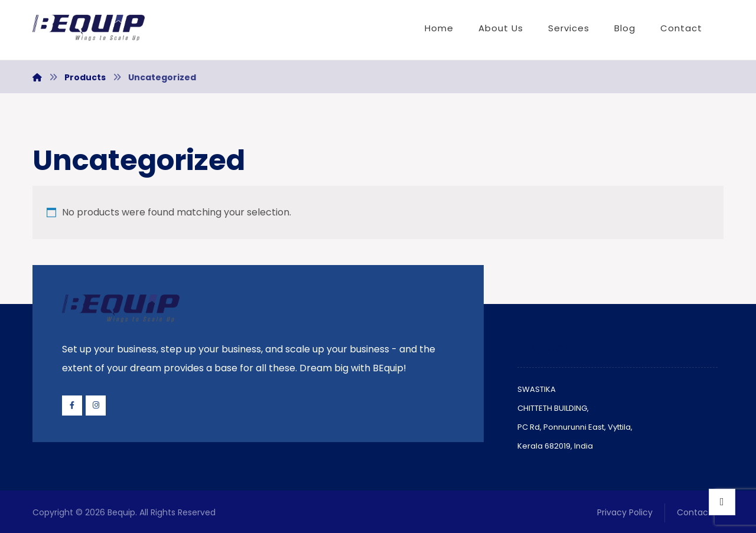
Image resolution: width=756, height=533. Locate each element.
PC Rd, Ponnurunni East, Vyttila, (575, 427)
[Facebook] (72, 406)
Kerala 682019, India (555, 446)
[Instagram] (96, 406)
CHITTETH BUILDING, (553, 408)
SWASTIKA (537, 389)
